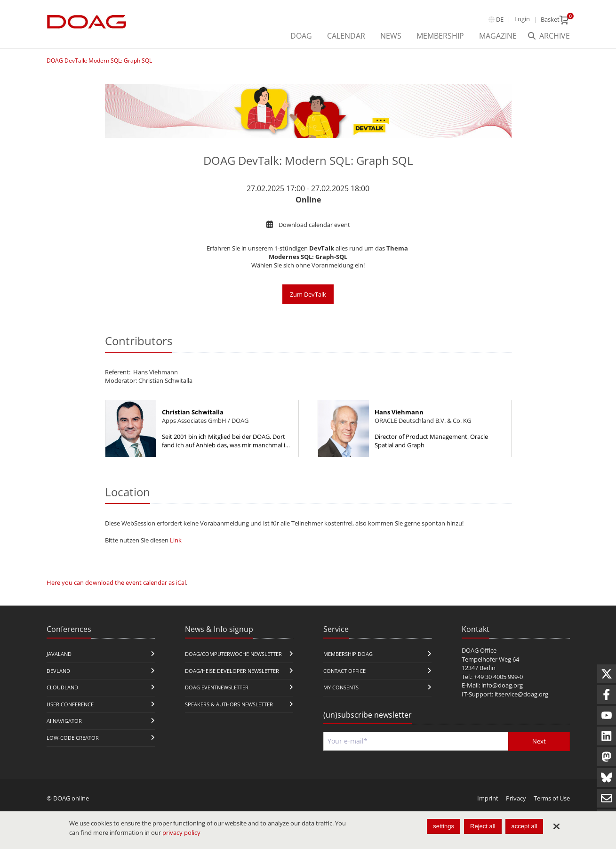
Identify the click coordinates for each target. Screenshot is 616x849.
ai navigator (64, 721)
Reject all (483, 826)
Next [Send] (539, 741)
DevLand (58, 671)
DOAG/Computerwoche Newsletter (233, 654)
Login (522, 19)
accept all (524, 826)
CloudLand (62, 687)
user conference (70, 704)
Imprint (488, 798)
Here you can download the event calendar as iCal (116, 582)
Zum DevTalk (308, 294)
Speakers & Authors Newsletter (229, 704)
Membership (440, 36)
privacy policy (181, 833)
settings (444, 826)
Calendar (346, 36)
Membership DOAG (348, 654)
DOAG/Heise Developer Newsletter (232, 671)
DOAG (301, 36)
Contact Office (344, 671)
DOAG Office (479, 650)
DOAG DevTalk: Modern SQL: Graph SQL (99, 61)
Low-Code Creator (73, 738)
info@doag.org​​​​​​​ (502, 685)
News (391, 36)
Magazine (498, 36)
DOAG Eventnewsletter (217, 687)
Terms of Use (552, 798)
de (500, 19)
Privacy (516, 798)
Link (176, 540)
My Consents (341, 687)
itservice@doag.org (521, 694)
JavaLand (59, 654)
